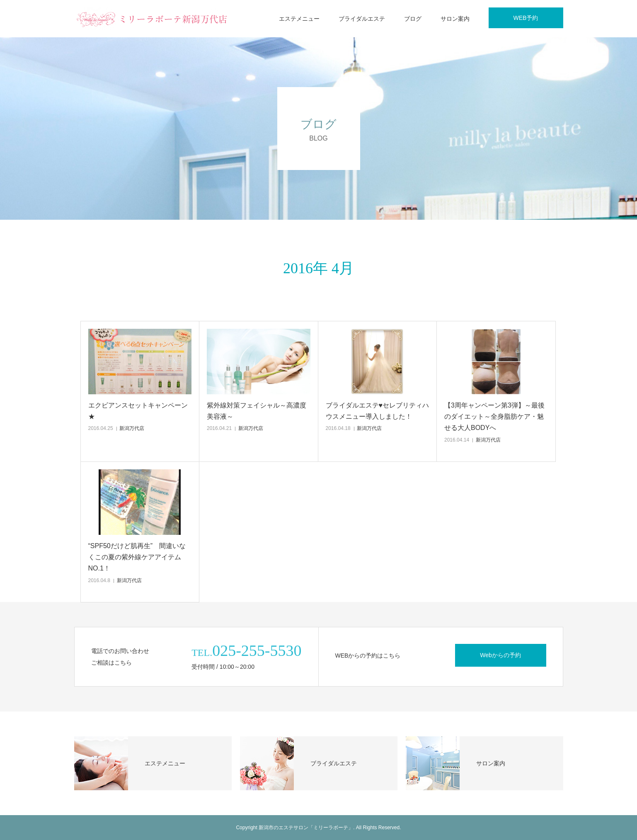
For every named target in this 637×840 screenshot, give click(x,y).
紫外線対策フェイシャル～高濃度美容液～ (257, 411)
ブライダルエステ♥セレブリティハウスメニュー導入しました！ (378, 411)
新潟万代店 (132, 428)
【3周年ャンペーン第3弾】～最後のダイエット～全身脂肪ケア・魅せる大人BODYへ (494, 416)
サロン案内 (455, 19)
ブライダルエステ (362, 19)
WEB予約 (526, 18)
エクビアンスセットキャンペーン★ (138, 411)
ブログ (413, 19)
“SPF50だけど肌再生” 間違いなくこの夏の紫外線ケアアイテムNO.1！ (137, 557)
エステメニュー (299, 19)
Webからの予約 (500, 655)
